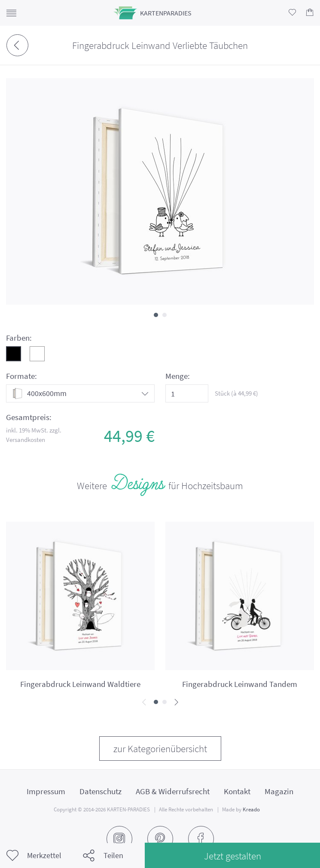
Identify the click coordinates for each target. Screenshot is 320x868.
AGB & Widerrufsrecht (173, 791)
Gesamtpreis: (29, 417)
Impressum (46, 791)
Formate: (21, 376)
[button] (156, 315)
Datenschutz (101, 791)
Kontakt (237, 791)
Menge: (178, 376)
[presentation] (144, 703)
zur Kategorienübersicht (160, 749)
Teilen (103, 856)
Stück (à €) (236, 393)
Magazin (279, 791)
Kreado (251, 809)
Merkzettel (34, 856)
